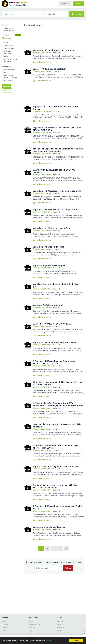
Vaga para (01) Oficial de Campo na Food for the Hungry (56, 108)
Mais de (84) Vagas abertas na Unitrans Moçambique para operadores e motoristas (58, 150)
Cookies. (51, 641)
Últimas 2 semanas (11, 78)
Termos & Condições (36, 634)
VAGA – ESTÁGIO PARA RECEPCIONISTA (52, 324)
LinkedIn (60, 631)
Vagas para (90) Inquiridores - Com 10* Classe (55, 342)
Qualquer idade (10, 70)
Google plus (61, 627)
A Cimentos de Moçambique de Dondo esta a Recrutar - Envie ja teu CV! (54, 362)
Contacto (5, 627)
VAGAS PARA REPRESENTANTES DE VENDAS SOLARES (54, 171)
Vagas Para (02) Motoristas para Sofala (51, 228)
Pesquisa (7, 86)
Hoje (6, 72)
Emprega (32, 627)
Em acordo (8, 54)
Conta (4, 631)
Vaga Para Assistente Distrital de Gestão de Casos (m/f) (57, 285)
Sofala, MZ (57, 53)
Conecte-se (65, 4)
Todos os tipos (9, 46)
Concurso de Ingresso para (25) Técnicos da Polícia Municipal (57, 425)
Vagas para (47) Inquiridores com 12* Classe (54, 50)
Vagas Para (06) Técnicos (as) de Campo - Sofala (56, 209)
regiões (18, 35)
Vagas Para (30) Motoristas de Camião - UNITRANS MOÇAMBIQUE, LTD (57, 129)
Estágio (7, 56)
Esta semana (9, 75)
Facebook (60, 621)
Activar (68, 568)
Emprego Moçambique (42, 53)
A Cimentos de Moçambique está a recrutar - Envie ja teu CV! (58, 507)
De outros (8, 62)
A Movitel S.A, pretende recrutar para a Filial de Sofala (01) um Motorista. (55, 486)
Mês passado (9, 80)
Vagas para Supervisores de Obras (49, 527)
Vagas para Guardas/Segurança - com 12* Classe (56, 466)
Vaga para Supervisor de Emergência (50, 265)
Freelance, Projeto (11, 59)
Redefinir (7, 90)
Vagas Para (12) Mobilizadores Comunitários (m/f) (57, 191)
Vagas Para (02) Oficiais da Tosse (48, 247)
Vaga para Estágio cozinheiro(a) (48, 305)
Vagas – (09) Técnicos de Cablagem (50, 69)
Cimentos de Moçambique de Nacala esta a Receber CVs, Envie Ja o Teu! (58, 383)
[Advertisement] (13, 132)
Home (4, 621)
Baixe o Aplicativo (35, 624)
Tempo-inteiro (9, 48)
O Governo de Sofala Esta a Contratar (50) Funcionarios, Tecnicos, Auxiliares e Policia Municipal (58, 404)
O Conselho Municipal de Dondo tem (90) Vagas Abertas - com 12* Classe (55, 447)
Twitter (59, 624)
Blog (31, 631)
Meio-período (9, 51)
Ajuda (31, 621)
